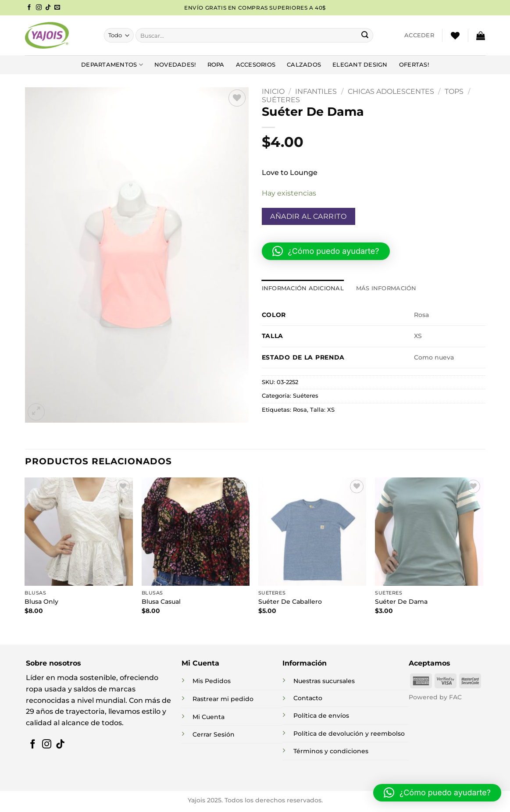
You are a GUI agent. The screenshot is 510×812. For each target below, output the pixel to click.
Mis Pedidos (212, 681)
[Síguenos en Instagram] (39, 8)
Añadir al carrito (308, 216)
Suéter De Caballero (290, 602)
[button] (419, 36)
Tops (454, 91)
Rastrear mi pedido (223, 699)
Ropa (216, 65)
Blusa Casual (161, 602)
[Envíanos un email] (57, 8)
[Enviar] (365, 36)
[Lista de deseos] (455, 36)
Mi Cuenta (209, 717)
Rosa (300, 410)
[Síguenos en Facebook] (29, 8)
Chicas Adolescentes (391, 91)
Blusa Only (41, 602)
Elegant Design (360, 65)
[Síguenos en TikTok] (48, 8)
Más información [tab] (386, 288)
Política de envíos (321, 716)
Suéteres (281, 100)
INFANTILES (316, 91)
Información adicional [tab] (303, 288)
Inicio (273, 91)
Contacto (308, 698)
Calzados (304, 65)
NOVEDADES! (175, 65)
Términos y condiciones (331, 751)
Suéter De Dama (401, 602)
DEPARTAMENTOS (112, 65)
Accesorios (256, 65)
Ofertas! (414, 65)
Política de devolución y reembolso (349, 734)
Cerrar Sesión (214, 734)
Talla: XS (322, 410)
